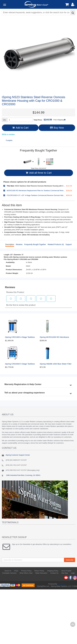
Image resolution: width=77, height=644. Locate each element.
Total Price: (43, 120)
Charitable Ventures (9, 573)
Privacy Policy (26, 571)
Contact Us (54, 573)
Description (10, 244)
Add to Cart (20, 128)
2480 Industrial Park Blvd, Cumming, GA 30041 (23, 475)
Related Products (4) (56, 244)
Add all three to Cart (38, 173)
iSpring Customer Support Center (18, 455)
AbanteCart (62, 584)
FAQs (16, 571)
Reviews (19, 244)
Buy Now (57, 128)
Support (69, 244)
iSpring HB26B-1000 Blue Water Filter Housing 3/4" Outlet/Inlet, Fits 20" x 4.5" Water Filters (56, 364)
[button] (73, 5)
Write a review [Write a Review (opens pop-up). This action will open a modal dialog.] (8, 134)
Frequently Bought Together (35, 244)
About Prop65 (66, 571)
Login (73, 573)
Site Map (65, 573)
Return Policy (39, 571)
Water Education (41, 573)
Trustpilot (9, 140)
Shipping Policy (53, 571)
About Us (8, 571)
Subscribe (70, 560)
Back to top (73, 624)
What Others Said (26, 573)
